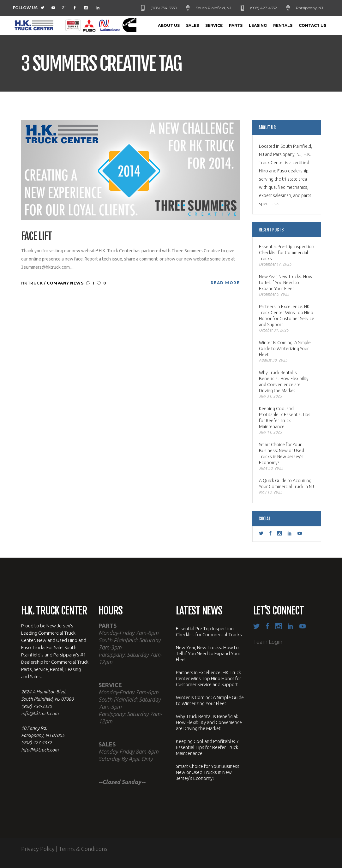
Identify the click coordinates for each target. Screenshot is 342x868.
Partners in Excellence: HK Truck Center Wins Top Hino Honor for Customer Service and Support (287, 316)
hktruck (33, 283)
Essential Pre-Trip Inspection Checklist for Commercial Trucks (287, 253)
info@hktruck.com (40, 713)
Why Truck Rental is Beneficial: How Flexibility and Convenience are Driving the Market (284, 382)
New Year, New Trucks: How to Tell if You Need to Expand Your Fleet (286, 283)
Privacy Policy (38, 849)
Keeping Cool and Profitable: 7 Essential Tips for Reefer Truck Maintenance (285, 418)
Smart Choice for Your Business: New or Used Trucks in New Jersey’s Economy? (282, 454)
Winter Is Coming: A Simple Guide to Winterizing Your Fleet (285, 349)
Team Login (268, 642)
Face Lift (37, 236)
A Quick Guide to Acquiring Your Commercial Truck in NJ (286, 484)
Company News (65, 283)
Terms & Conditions (83, 849)
